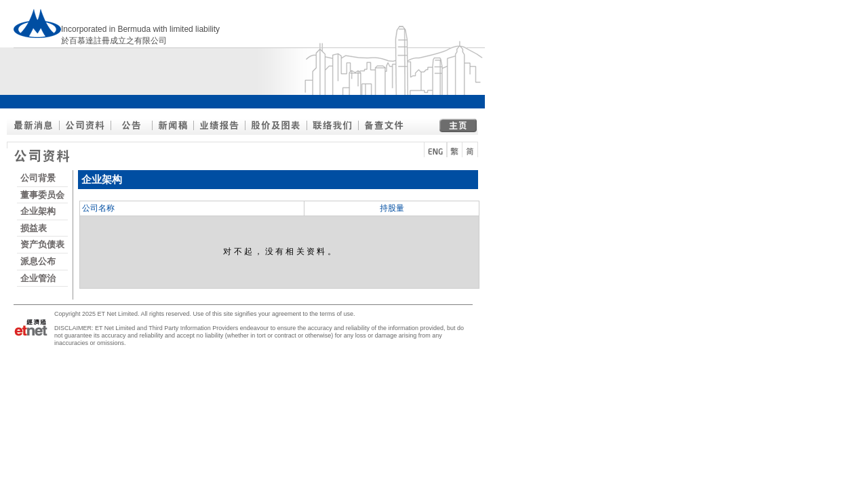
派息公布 (38, 261)
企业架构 (38, 211)
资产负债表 (42, 244)
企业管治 (38, 278)
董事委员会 (42, 195)
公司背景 (38, 178)
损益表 (34, 228)
